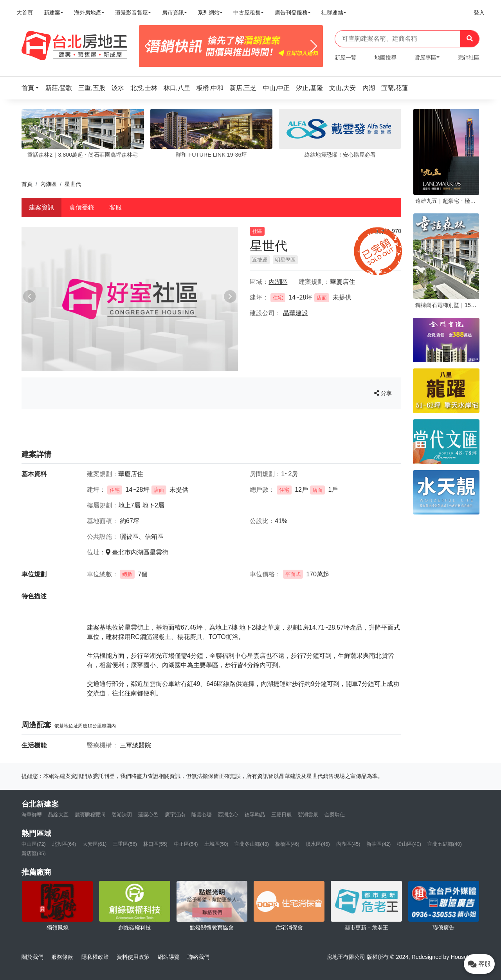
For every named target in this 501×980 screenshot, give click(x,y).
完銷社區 (469, 58)
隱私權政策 (95, 957)
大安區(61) (95, 844)
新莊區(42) (378, 844)
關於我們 (32, 957)
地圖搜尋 (386, 58)
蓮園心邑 (148, 815)
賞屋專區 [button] (425, 58)
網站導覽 (169, 957)
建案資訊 (41, 207)
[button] (32, 88)
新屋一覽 (346, 58)
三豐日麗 (281, 815)
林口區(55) (155, 844)
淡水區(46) (318, 844)
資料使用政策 (133, 957)
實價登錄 (82, 207)
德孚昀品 (255, 815)
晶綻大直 (58, 815)
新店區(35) (34, 853)
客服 (115, 207)
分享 (383, 393)
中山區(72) (34, 844)
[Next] (314, 46)
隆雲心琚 (202, 815)
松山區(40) (409, 844)
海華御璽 (32, 815)
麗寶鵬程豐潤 (90, 815)
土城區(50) (216, 844)
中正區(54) (186, 844)
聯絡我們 (198, 957)
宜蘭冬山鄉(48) (252, 844)
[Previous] (148, 46)
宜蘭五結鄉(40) (445, 844)
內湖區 (49, 184)
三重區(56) (125, 844)
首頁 (27, 184)
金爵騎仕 (335, 815)
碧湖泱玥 (122, 815)
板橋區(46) (287, 844)
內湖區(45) (348, 844)
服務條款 (62, 957)
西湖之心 (228, 815)
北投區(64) (64, 844)
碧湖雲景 (308, 815)
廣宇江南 (175, 815)
